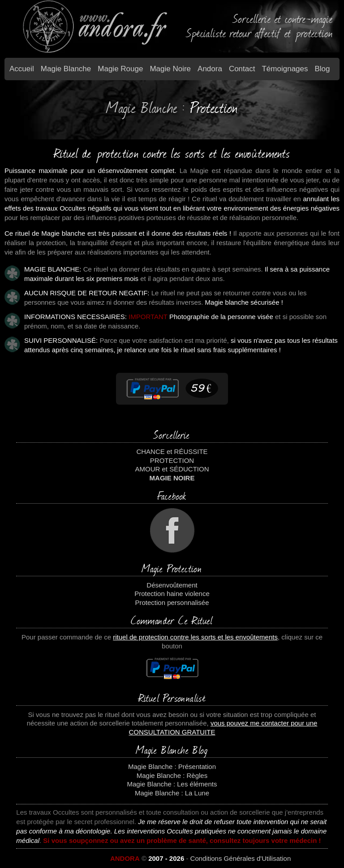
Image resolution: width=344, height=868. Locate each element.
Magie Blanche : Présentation (172, 767)
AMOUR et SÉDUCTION (172, 469)
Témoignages (285, 69)
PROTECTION (172, 460)
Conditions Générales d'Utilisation (241, 858)
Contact (242, 69)
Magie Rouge (120, 69)
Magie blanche (66, 69)
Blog (322, 69)
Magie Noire (170, 69)
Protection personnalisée (172, 602)
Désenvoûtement (172, 585)
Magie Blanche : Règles (172, 775)
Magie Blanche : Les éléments (172, 784)
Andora (210, 69)
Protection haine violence (172, 594)
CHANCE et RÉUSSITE (172, 451)
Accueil (22, 69)
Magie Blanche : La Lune (172, 793)
